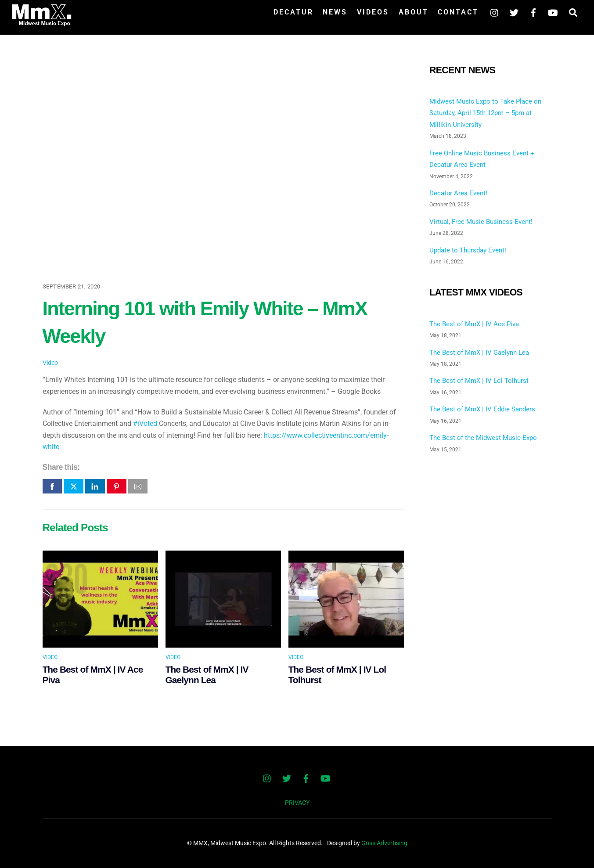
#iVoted (145, 423)
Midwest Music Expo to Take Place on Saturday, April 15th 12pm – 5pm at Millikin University (485, 113)
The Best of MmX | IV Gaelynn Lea (207, 675)
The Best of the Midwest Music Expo (483, 438)
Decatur (293, 12)
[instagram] (495, 12)
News (335, 12)
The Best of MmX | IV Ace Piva (474, 324)
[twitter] (514, 12)
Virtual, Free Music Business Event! (481, 222)
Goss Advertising (384, 843)
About (414, 12)
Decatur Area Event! (458, 193)
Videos (373, 12)
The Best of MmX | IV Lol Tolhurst (479, 381)
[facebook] (533, 12)
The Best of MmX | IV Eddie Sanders (482, 409)
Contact (458, 12)
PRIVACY (297, 803)
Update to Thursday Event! (468, 250)
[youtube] (553, 12)
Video (50, 363)
